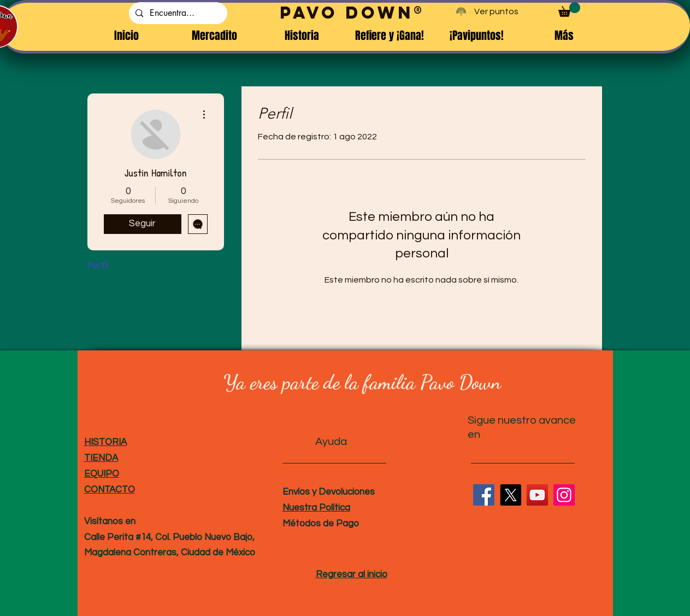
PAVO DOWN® (352, 13)
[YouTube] (537, 495)
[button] (569, 10)
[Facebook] (484, 495)
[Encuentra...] (177, 13)
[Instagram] (564, 495)
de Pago (340, 524)
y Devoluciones (342, 492)
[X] (511, 495)
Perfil (98, 265)
